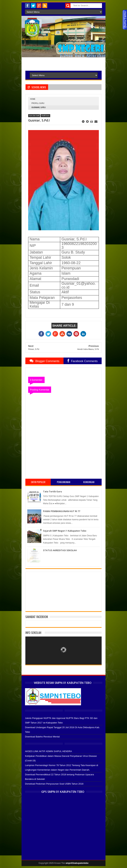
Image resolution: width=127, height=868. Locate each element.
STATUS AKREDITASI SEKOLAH (60, 550)
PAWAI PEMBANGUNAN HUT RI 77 (62, 511)
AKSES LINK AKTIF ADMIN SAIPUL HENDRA (48, 751)
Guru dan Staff (34, 116)
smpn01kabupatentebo (77, 863)
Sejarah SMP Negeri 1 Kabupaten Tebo (65, 531)
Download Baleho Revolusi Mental (42, 737)
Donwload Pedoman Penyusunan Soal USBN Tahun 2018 (54, 784)
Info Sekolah (33, 633)
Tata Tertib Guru (52, 491)
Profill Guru (38, 103)
